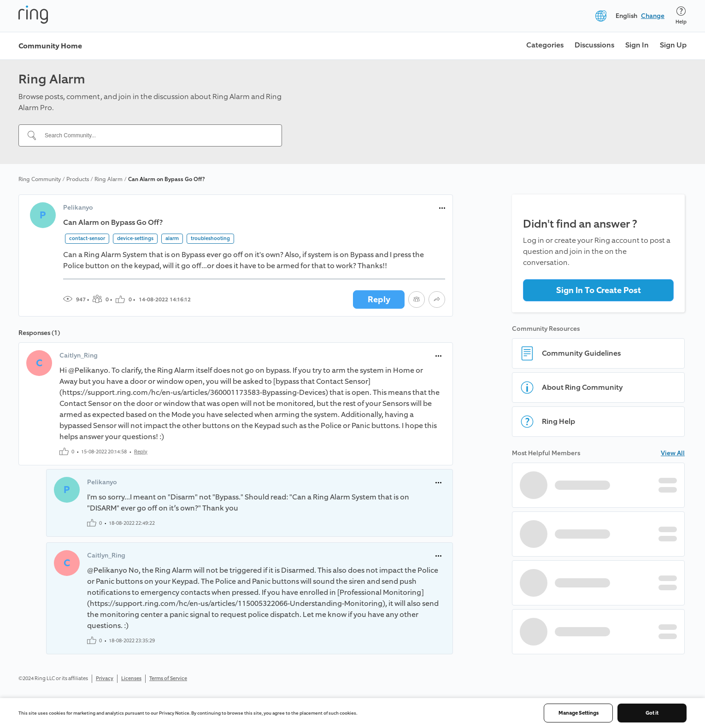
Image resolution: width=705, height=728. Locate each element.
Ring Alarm (109, 179)
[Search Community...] (156, 135)
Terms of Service (168, 678)
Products (78, 179)
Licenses (131, 678)
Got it (652, 713)
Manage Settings (579, 713)
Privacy (105, 678)
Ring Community (40, 179)
